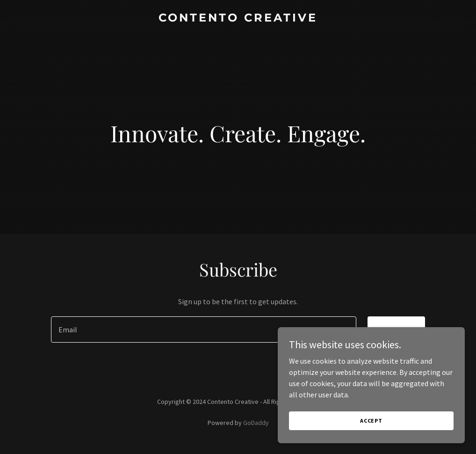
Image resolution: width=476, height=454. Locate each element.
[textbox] (204, 330)
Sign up (396, 330)
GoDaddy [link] (256, 423)
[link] (238, 19)
